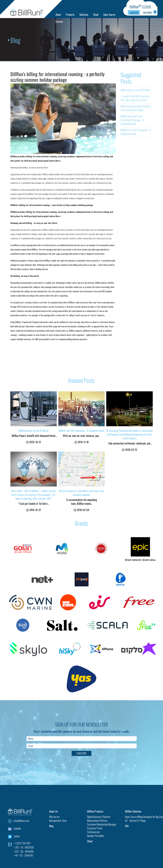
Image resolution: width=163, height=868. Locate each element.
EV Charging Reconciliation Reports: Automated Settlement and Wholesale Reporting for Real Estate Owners (129, 434)
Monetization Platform (97, 821)
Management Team (58, 821)
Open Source (109, 15)
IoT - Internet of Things (135, 821)
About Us (54, 811)
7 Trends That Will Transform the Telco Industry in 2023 (135, 98)
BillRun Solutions (133, 811)
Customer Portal (95, 828)
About (58, 15)
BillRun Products (95, 811)
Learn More (148, 12)
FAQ (127, 826)
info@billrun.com (21, 821)
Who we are (54, 817)
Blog (51, 826)
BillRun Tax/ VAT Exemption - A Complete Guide (136, 132)
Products (70, 15)
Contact (59, 22)
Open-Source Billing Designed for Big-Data (140, 817)
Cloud (96, 15)
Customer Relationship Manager (102, 824)
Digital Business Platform (99, 817)
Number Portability (96, 836)
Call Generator (94, 832)
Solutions (84, 15)
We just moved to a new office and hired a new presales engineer (81, 493)
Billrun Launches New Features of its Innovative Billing (136, 108)
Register (134, 12)
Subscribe (81, 753)
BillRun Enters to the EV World (135, 90)
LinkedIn (17, 829)
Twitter (17, 836)
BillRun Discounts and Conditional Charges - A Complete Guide (132, 120)
